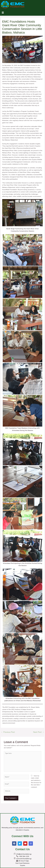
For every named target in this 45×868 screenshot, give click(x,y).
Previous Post (8, 732)
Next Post (39, 732)
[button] (3, 13)
